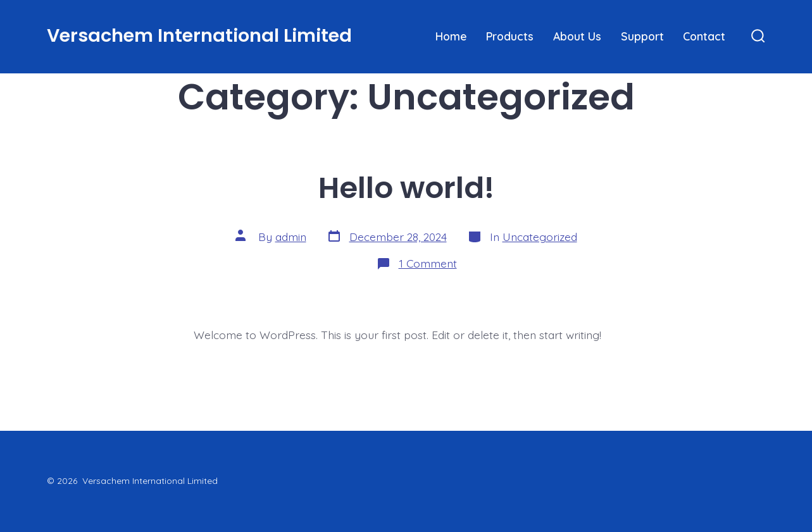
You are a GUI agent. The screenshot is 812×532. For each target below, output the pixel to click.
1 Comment (428, 263)
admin (291, 237)
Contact (704, 36)
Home (451, 36)
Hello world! (406, 188)
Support (642, 36)
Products (510, 36)
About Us (577, 36)
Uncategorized (540, 237)
